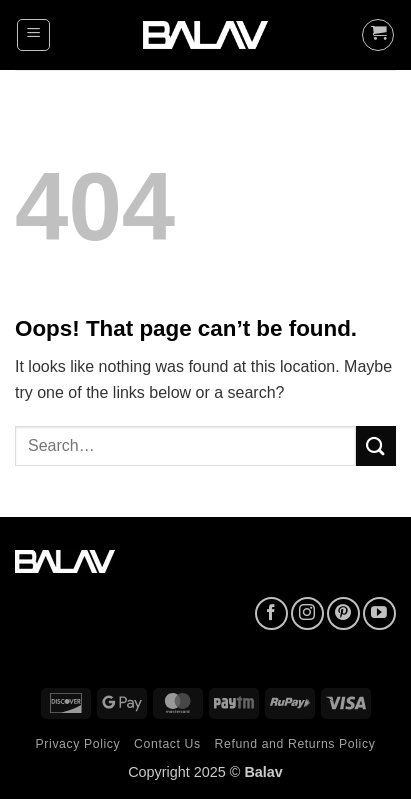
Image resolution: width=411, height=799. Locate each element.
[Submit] (376, 445)
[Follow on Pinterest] (343, 613)
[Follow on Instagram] (307, 613)
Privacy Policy (78, 744)
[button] (33, 35)
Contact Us (167, 744)
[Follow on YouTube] (379, 613)
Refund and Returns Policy (295, 744)
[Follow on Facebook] (271, 613)
